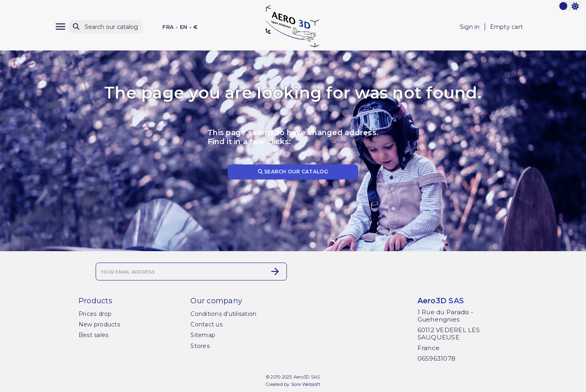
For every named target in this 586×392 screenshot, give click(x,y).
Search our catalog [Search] (293, 172)
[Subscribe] (275, 272)
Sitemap (203, 335)
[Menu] (60, 27)
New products (99, 324)
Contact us (207, 324)
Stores (200, 346)
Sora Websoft (306, 384)
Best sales (94, 335)
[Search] (106, 27)
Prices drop (95, 314)
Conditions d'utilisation (223, 314)
